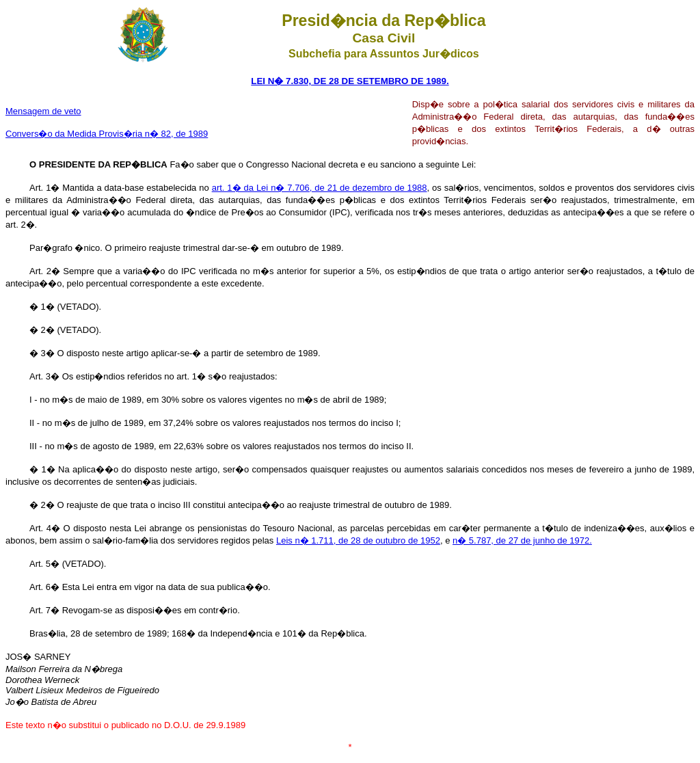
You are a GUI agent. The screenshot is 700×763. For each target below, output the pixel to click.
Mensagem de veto (43, 111)
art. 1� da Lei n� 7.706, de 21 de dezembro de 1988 (320, 188)
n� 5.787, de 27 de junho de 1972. (522, 540)
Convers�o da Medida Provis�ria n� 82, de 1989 (107, 134)
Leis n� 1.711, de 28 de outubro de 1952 (358, 540)
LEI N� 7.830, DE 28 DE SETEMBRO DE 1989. (350, 81)
